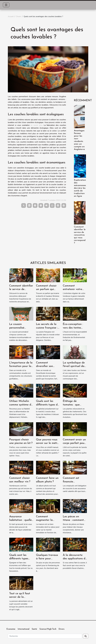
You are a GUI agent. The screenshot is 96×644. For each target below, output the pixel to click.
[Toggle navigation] (6, 5)
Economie (11, 629)
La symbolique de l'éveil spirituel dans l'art (75, 366)
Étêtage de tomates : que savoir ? (71, 405)
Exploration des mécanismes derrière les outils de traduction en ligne (80, 188)
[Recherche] (45, 636)
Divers (19, 16)
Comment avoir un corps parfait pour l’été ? (74, 443)
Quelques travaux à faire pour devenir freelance (47, 559)
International (24, 629)
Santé (34, 629)
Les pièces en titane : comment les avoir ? (73, 520)
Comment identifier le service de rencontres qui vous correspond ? (80, 235)
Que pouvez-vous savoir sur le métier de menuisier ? (48, 443)
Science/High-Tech (48, 629)
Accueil (11, 16)
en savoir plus (36, 125)
